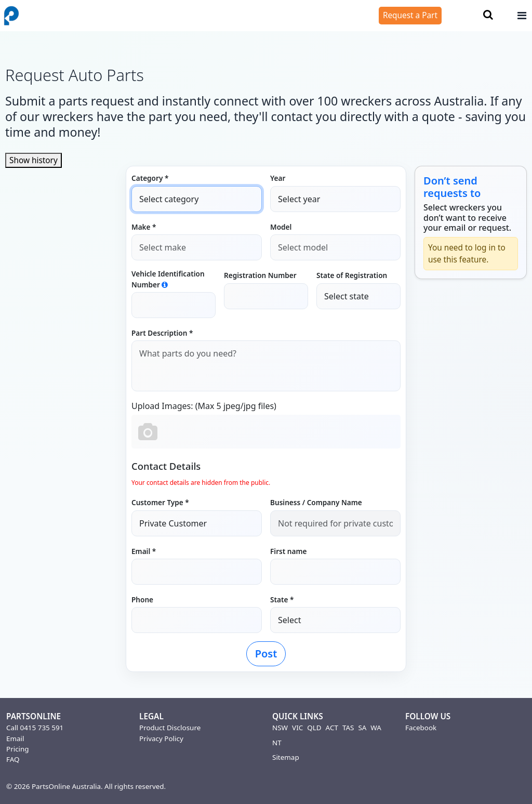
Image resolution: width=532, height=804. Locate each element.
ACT (332, 728)
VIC (297, 728)
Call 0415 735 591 (35, 728)
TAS (348, 728)
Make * (144, 227)
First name (288, 551)
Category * (150, 178)
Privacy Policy (161, 739)
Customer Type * (160, 502)
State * (282, 599)
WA (376, 728)
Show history (34, 160)
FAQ (13, 759)
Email (15, 739)
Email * (144, 551)
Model (281, 227)
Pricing (18, 749)
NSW (280, 728)
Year (278, 178)
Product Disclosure (170, 728)
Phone (142, 599)
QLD (314, 728)
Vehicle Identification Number (168, 279)
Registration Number (260, 275)
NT (277, 743)
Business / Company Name (316, 502)
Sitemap (286, 757)
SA (362, 728)
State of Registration (352, 275)
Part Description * (162, 333)
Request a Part (410, 15)
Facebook (421, 728)
